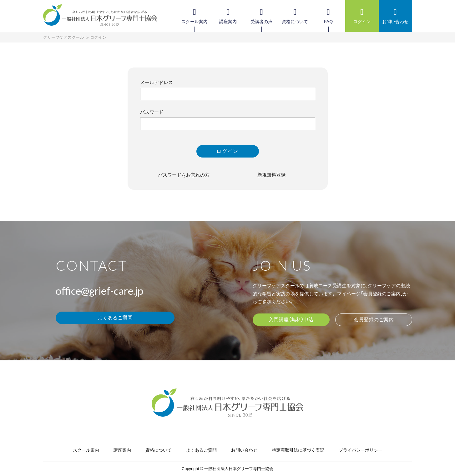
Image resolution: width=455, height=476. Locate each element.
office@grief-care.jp (99, 291)
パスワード (152, 112)
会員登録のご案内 (374, 320)
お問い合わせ (244, 450)
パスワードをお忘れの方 (184, 175)
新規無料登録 (271, 175)
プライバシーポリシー (361, 450)
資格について (159, 450)
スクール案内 (86, 450)
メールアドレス (157, 82)
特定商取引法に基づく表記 (298, 450)
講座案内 (122, 450)
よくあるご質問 (115, 318)
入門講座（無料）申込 (291, 320)
